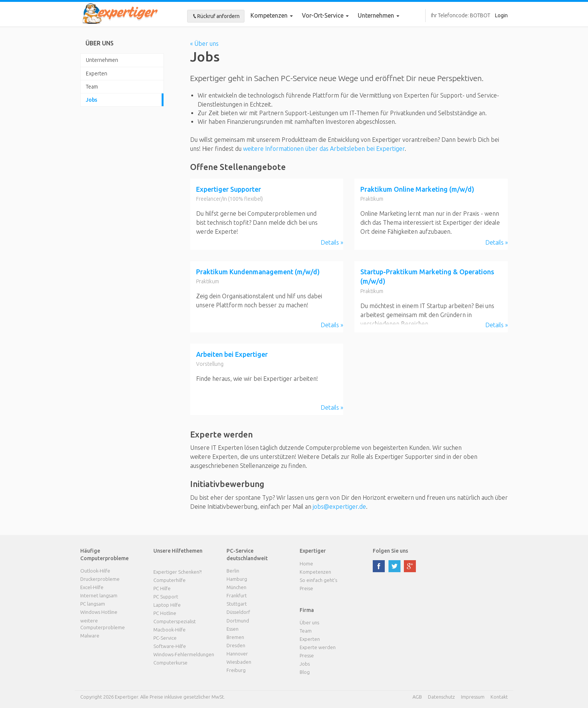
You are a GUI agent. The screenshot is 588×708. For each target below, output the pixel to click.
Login (501, 15)
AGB (417, 697)
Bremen (235, 637)
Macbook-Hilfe (169, 630)
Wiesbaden (239, 662)
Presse (307, 655)
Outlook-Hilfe (95, 571)
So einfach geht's (318, 580)
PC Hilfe (162, 588)
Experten (97, 74)
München (236, 587)
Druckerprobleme (100, 579)
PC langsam (93, 604)
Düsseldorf (238, 612)
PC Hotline (165, 613)
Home (306, 564)
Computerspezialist (175, 621)
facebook (379, 566)
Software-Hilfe (170, 646)
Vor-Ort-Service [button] (325, 15)
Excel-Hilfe (92, 587)
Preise (306, 588)
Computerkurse (170, 663)
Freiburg (236, 670)
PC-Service (165, 638)
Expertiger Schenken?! (178, 572)
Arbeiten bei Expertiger (232, 354)
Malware (90, 636)
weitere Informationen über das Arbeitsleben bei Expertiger (324, 149)
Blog (305, 672)
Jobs (91, 100)
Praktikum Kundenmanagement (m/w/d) (258, 272)
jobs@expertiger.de (339, 507)
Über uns (309, 622)
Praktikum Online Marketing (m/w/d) (417, 189)
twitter (394, 566)
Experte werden (318, 647)
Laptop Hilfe (167, 605)
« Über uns (204, 44)
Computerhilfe (169, 580)
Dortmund (238, 621)
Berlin (233, 571)
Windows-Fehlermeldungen (184, 654)
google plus (410, 566)
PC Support (166, 597)
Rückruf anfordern (216, 16)
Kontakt (499, 697)
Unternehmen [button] (379, 15)
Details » (332, 242)
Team (92, 87)
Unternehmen (102, 60)
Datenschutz (441, 697)
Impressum (473, 697)
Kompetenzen (272, 15)
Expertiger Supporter (229, 189)
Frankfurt (237, 595)
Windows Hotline (99, 612)
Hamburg (237, 579)
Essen (232, 629)
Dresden (236, 645)
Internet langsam (99, 595)
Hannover (237, 654)
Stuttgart (237, 604)
